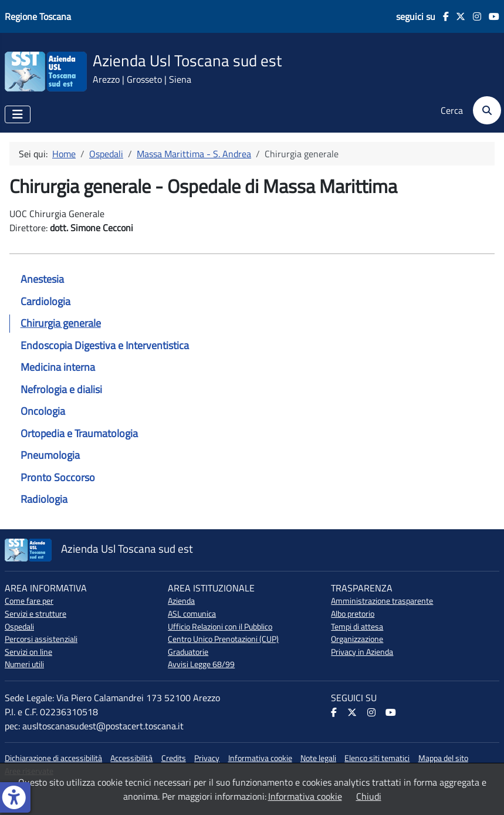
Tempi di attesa (357, 627)
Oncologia (43, 411)
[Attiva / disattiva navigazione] (18, 114)
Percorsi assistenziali (41, 639)
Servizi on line (28, 652)
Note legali (318, 758)
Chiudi (369, 796)
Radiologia (44, 499)
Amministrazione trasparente (382, 601)
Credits (174, 758)
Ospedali (19, 627)
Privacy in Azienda (362, 652)
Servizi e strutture (35, 614)
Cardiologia (45, 301)
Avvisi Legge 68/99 (201, 664)
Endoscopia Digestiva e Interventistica (105, 345)
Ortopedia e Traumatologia (79, 433)
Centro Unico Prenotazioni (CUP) (223, 639)
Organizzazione (357, 639)
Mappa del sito (443, 758)
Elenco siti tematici (377, 758)
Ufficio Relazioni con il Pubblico (220, 627)
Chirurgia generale (61, 323)
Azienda (181, 601)
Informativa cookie (260, 758)
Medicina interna (58, 367)
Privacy (207, 758)
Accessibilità (131, 758)
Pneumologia (50, 455)
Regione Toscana (38, 16)
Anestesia (42, 279)
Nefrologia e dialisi (61, 389)
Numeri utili (24, 664)
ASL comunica (192, 614)
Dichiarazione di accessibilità (53, 758)
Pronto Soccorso (58, 477)
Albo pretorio (353, 614)
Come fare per (29, 601)
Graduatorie (188, 652)
